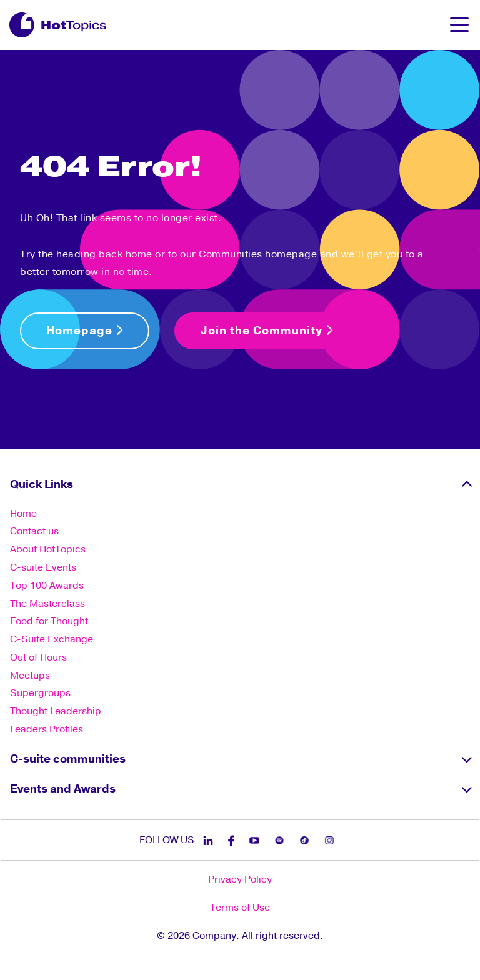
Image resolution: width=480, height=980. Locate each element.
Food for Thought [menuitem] (49, 621)
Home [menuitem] (23, 514)
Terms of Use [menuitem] (240, 907)
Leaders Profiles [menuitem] (47, 729)
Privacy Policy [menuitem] (240, 879)
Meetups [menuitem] (30, 676)
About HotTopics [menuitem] (48, 549)
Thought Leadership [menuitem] (56, 711)
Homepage (85, 331)
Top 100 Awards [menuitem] (47, 586)
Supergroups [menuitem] (40, 693)
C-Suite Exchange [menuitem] (52, 639)
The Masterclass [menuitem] (47, 604)
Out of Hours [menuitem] (38, 657)
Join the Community (267, 331)
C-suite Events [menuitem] (43, 567)
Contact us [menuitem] (34, 531)
